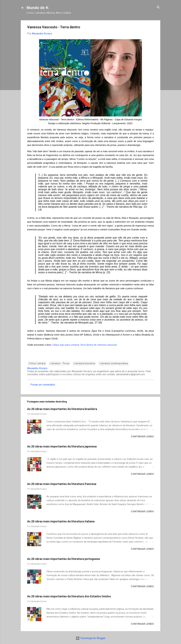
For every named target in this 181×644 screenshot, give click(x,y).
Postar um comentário (43, 385)
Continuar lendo (142, 437)
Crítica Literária (37, 363)
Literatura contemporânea (114, 363)
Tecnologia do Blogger (91, 638)
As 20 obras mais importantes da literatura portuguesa (63, 559)
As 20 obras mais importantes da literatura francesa (62, 484)
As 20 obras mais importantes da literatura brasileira (62, 409)
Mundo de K (38, 8)
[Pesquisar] (158, 7)
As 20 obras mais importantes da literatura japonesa (62, 446)
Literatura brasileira (84, 363)
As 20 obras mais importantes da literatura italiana (61, 521)
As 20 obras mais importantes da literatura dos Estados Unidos (69, 596)
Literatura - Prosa (59, 363)
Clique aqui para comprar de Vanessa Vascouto (85, 345)
